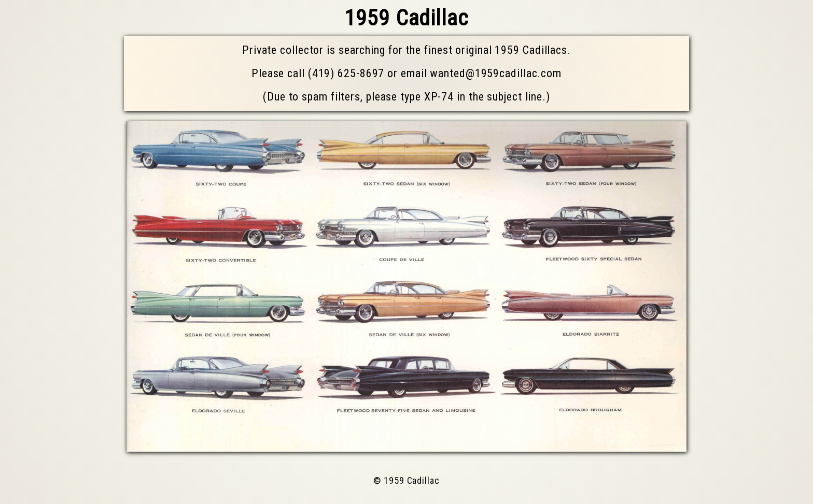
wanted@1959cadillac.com (496, 73)
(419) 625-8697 (346, 73)
